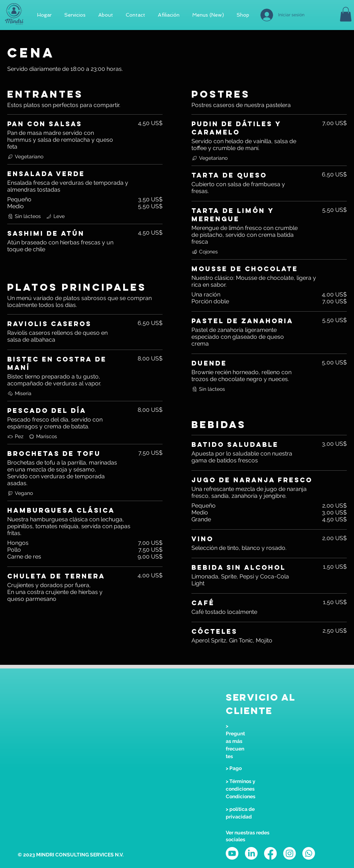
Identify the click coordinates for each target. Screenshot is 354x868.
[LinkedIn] (251, 853)
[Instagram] (290, 853)
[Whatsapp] (309, 853)
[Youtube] (232, 853)
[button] (346, 14)
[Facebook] (270, 853)
